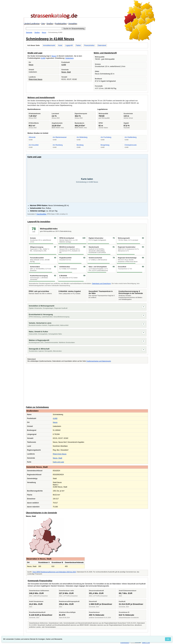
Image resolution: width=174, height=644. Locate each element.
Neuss (44, 32)
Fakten (78, 45)
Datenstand (102, 45)
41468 (43, 58)
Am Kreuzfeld (34, 145)
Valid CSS (146, 642)
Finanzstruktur (89, 45)
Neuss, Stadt (66, 72)
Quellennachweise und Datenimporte (99, 361)
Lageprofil (69, 45)
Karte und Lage (58, 462)
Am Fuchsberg (106, 137)
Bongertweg (105, 145)
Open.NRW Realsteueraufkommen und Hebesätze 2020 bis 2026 (54, 572)
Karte (60, 45)
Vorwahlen (73, 24)
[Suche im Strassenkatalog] (44, 29)
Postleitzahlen (61, 24)
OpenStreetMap (41, 214)
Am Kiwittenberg (131, 137)
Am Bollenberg (82, 137)
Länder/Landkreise (32, 24)
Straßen (50, 24)
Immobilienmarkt (49, 45)
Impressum (125, 642)
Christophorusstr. (131, 145)
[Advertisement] (87, 384)
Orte (43, 24)
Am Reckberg (58, 145)
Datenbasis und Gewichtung (101, 283)
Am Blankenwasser (60, 137)
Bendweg (80, 145)
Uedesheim (69, 58)
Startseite (29, 32)
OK (168, 639)
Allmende (32, 137)
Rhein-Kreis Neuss (35, 79)
